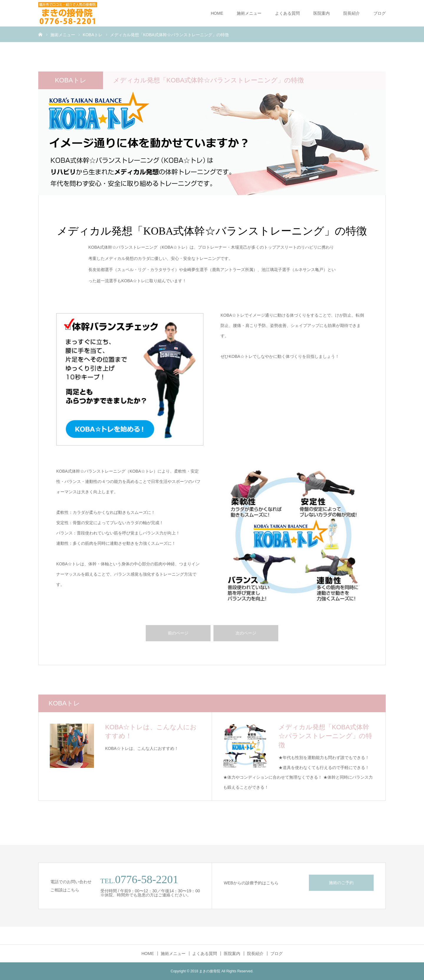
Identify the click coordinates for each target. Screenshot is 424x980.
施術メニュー (249, 13)
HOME (217, 13)
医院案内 (322, 13)
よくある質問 (287, 13)
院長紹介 (352, 13)
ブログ (380, 13)
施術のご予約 (341, 883)
